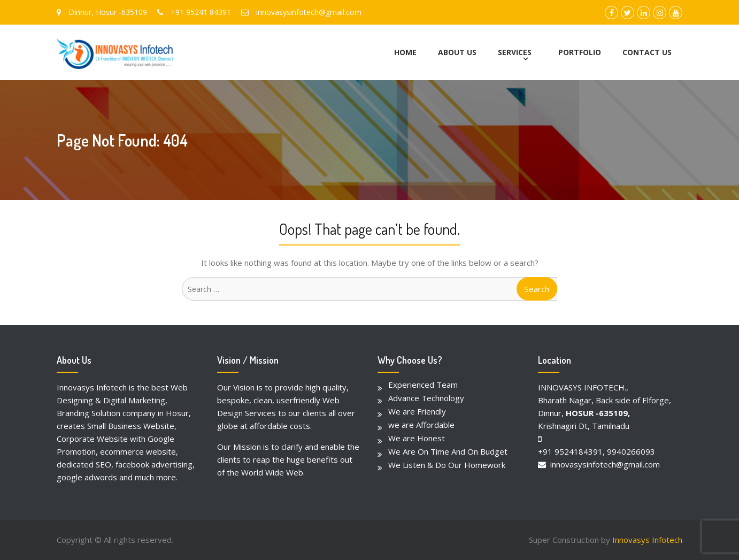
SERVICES (515, 52)
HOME (405, 52)
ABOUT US (457, 52)
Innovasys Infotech (647, 540)
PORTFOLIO (580, 52)
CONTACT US (647, 52)
